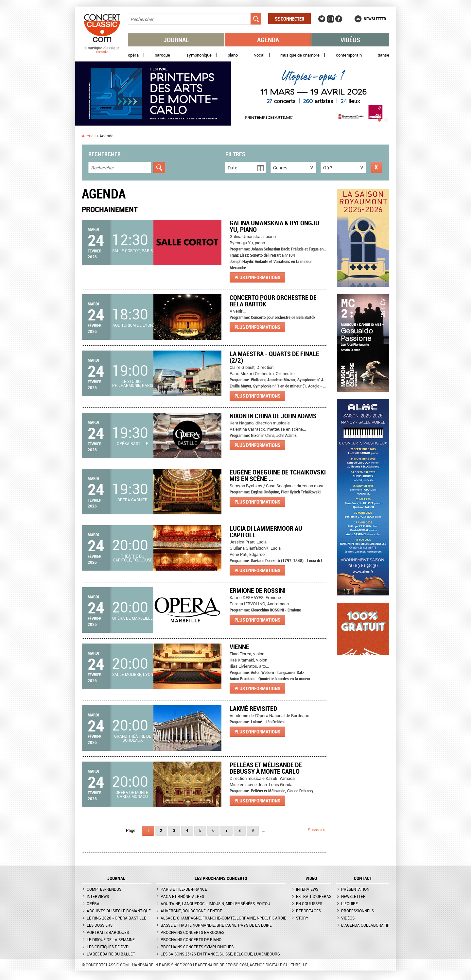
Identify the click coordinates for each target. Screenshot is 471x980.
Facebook (339, 19)
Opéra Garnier (132, 500)
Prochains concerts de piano (191, 939)
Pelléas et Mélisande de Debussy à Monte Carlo (266, 768)
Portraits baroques (108, 932)
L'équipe (349, 903)
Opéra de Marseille (132, 618)
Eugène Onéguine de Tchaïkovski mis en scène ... (278, 475)
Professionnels (358, 911)
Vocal (259, 55)
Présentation (355, 889)
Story (302, 918)
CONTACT (363, 878)
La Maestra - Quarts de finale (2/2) (274, 357)
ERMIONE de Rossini (258, 590)
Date (232, 168)
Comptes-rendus (104, 889)
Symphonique (199, 55)
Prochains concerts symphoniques (197, 947)
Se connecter (289, 19)
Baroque (162, 55)
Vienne (239, 647)
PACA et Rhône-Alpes (182, 896)
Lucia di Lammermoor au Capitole (266, 532)
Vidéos (350, 40)
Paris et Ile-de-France (184, 889)
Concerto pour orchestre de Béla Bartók (273, 301)
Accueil (89, 136)
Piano (233, 55)
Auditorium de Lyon (133, 325)
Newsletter (375, 19)
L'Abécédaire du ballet (111, 954)
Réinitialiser (376, 168)
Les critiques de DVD (108, 947)
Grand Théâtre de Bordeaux (133, 738)
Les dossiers (100, 925)
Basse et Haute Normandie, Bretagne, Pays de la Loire (216, 925)
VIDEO (311, 878)
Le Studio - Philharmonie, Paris (133, 383)
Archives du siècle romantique (119, 911)
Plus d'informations (257, 277)
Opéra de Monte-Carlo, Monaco (133, 794)
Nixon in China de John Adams (273, 416)
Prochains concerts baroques (192, 932)
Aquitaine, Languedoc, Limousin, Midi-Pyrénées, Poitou (215, 903)
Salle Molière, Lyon (133, 674)
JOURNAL (116, 878)
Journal (176, 40)
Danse (384, 55)
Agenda (268, 40)
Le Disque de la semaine (111, 939)
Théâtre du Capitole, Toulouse (133, 558)
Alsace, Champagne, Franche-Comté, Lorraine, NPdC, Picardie (223, 918)
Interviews (98, 896)
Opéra (133, 55)
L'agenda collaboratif (365, 925)
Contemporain (349, 55)
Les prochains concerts (221, 878)
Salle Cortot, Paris (132, 250)
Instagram (330, 19)
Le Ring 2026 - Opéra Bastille (116, 918)
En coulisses (309, 903)
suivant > (316, 830)
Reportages (308, 911)
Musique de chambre (300, 55)
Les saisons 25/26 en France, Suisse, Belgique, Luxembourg (220, 954)
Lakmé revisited (253, 708)
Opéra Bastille (132, 443)
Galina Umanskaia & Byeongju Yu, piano (274, 226)
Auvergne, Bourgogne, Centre (191, 911)
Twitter (322, 19)
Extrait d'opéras (314, 896)
